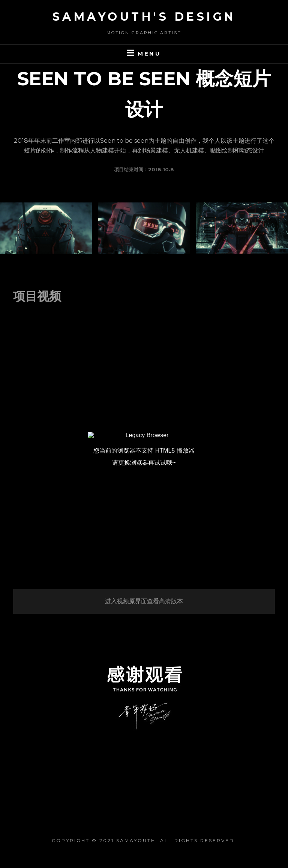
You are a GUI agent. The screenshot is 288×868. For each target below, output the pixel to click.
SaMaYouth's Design (144, 17)
